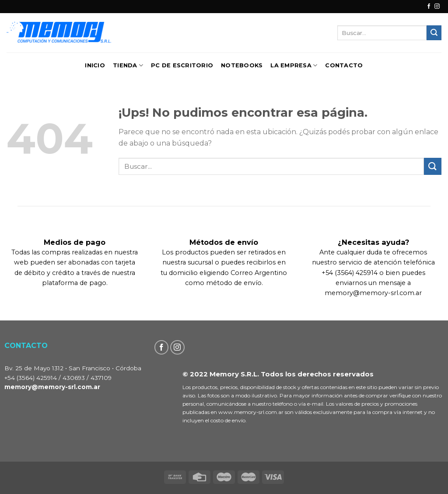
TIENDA (128, 65)
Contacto (344, 65)
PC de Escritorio (182, 65)
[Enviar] (434, 33)
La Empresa (294, 65)
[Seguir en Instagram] (437, 7)
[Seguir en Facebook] (429, 7)
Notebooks (242, 65)
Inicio (95, 65)
